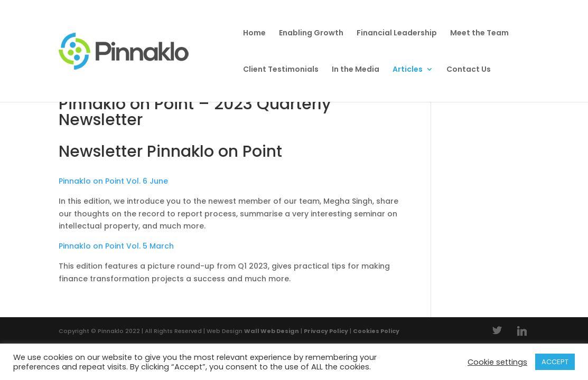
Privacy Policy (326, 331)
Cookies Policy (376, 331)
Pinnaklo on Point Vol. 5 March (116, 246)
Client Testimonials (281, 70)
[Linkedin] (522, 331)
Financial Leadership (397, 34)
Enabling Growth (311, 34)
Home (254, 34)
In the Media (356, 70)
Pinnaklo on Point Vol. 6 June (113, 181)
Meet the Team (479, 34)
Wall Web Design (272, 331)
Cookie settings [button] (497, 362)
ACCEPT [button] (555, 362)
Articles (408, 70)
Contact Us (469, 70)
